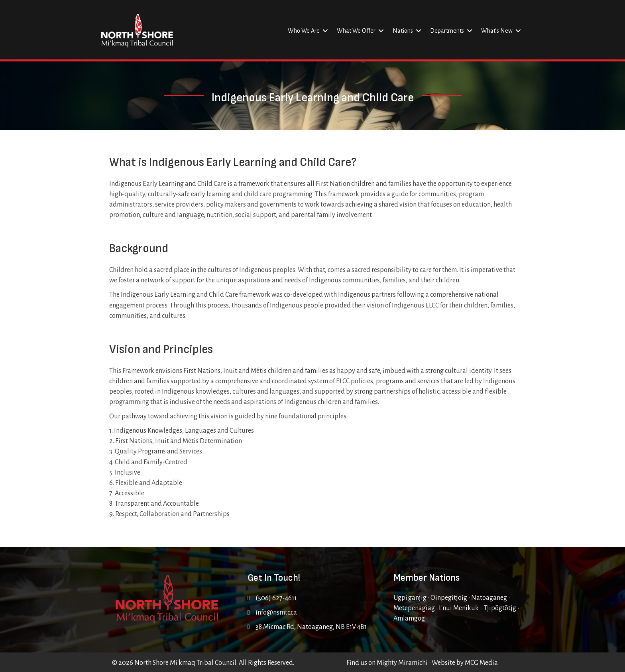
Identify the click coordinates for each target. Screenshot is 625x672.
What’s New (497, 31)
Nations (403, 31)
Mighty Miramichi (402, 663)
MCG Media (481, 663)
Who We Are (304, 31)
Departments (447, 31)
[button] (325, 31)
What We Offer (356, 31)
